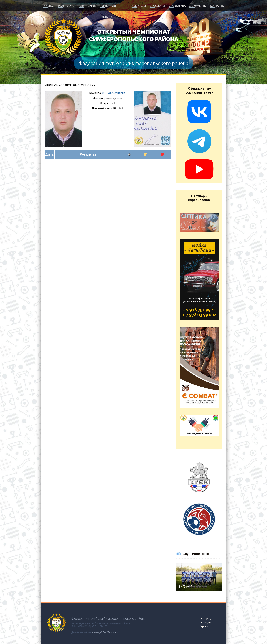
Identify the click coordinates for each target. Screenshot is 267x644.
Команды (139, 6)
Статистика (177, 6)
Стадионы (158, 6)
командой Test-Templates (105, 632)
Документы (198, 6)
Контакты (217, 6)
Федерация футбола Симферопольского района (133, 63)
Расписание (87, 6)
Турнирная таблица (114, 6)
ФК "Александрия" (114, 93)
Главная (48, 6)
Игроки (204, 626)
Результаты (67, 6)
